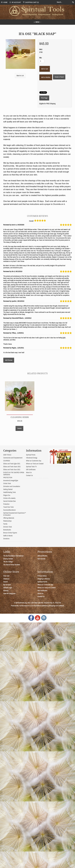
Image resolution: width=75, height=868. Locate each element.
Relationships (7, 521)
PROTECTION (8, 478)
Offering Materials (9, 518)
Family (5, 524)
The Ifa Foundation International (13, 556)
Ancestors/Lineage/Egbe (11, 480)
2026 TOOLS (7, 455)
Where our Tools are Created (35, 464)
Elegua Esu (7, 495)
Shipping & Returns (44, 579)
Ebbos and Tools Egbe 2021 (12, 464)
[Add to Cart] (45, 69)
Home (4, 2)
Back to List (20, 76)
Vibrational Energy (32, 458)
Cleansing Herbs (20, 417)
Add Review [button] (9, 360)
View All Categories (9, 594)
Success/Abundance (9, 510)
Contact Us (29, 475)
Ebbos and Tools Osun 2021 (12, 470)
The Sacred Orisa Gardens (12, 565)
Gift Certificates (31, 470)
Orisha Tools (7, 483)
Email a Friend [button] (59, 77)
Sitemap (6, 591)
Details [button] (19, 428)
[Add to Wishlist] (46, 77)
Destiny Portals (8, 559)
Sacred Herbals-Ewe (9, 501)
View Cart (6, 576)
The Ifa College (8, 562)
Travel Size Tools (8, 507)
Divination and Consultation (12, 486)
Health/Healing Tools (10, 492)
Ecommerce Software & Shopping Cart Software (49, 606)
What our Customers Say (34, 461)
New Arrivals (42, 559)
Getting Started (8, 489)
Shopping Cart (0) (31, 2)
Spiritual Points (31, 455)
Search (6, 582)
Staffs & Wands (8, 536)
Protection (6, 504)
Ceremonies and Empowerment (13, 458)
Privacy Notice (42, 576)
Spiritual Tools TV (31, 467)
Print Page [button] (44, 98)
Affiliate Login (8, 588)
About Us (29, 472)
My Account (15, 2)
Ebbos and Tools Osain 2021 (12, 467)
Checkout (6, 579)
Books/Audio (7, 530)
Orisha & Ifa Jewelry (9, 498)
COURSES (7, 461)
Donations (6, 539)
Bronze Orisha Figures (10, 533)
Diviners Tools (8, 527)
